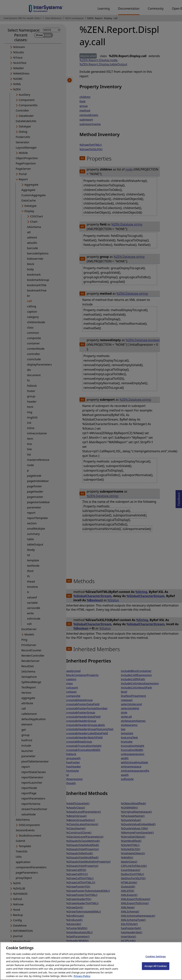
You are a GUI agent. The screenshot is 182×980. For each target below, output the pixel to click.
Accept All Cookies (156, 969)
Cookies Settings (156, 960)
